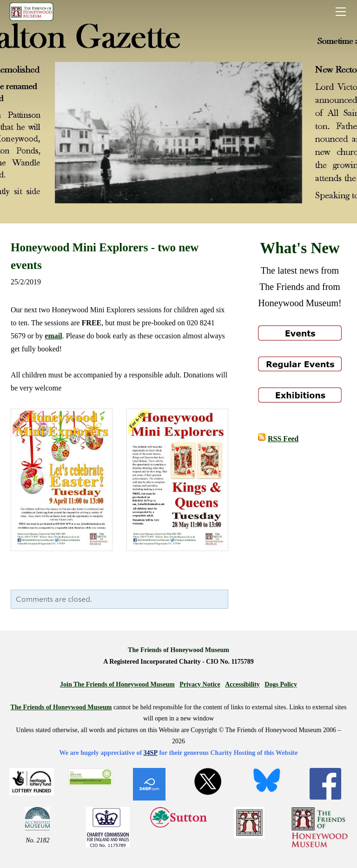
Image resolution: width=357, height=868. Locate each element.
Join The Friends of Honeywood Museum (117, 684)
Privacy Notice (200, 684)
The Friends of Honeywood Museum (61, 707)
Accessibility (242, 684)
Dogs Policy (281, 684)
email (53, 336)
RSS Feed (283, 439)
